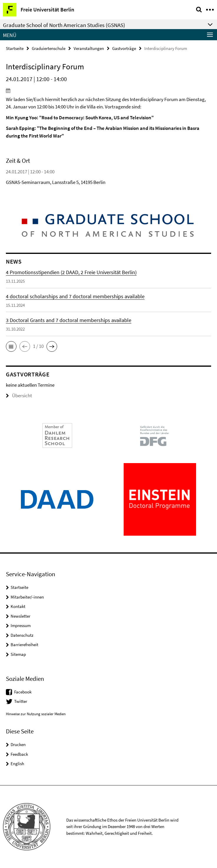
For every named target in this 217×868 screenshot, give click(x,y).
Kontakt (18, 606)
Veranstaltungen (89, 48)
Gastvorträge (124, 48)
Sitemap (18, 654)
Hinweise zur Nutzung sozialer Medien (36, 714)
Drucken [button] (18, 744)
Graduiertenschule (49, 48)
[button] (11, 346)
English (17, 764)
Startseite (15, 48)
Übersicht (19, 396)
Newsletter (20, 616)
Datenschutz (22, 635)
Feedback (19, 754)
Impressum (21, 625)
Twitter (21, 701)
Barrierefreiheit (24, 645)
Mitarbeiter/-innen (27, 597)
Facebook (23, 692)
